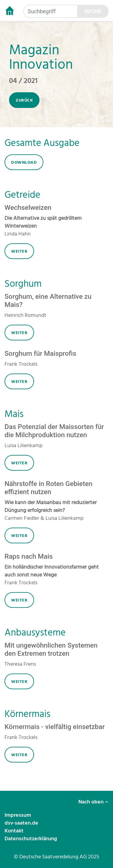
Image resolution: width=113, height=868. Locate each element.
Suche (93, 11)
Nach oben (93, 802)
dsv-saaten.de (22, 823)
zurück (24, 100)
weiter (19, 251)
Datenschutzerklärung (31, 839)
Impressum (18, 815)
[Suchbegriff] (50, 11)
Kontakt (15, 831)
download (24, 162)
